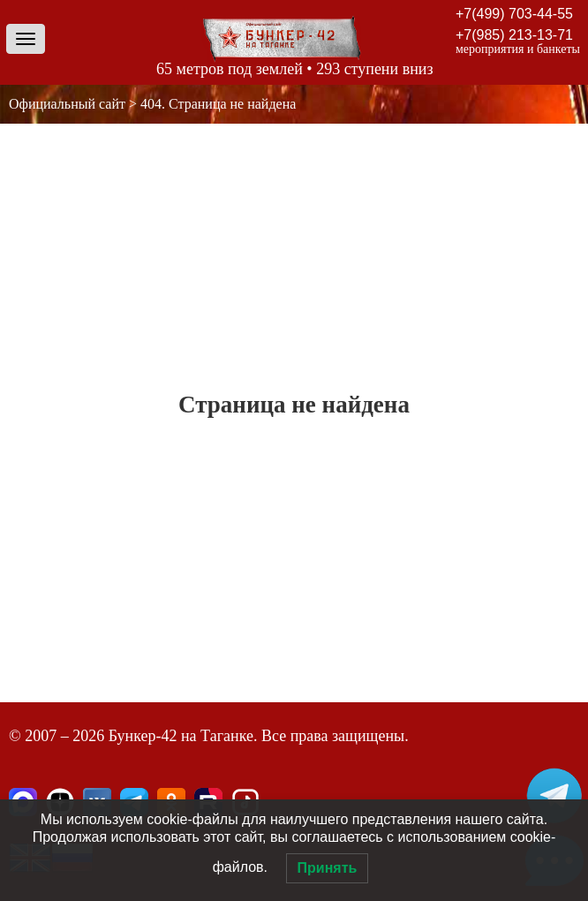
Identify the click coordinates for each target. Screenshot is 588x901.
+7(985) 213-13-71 (514, 35)
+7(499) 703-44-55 (514, 14)
